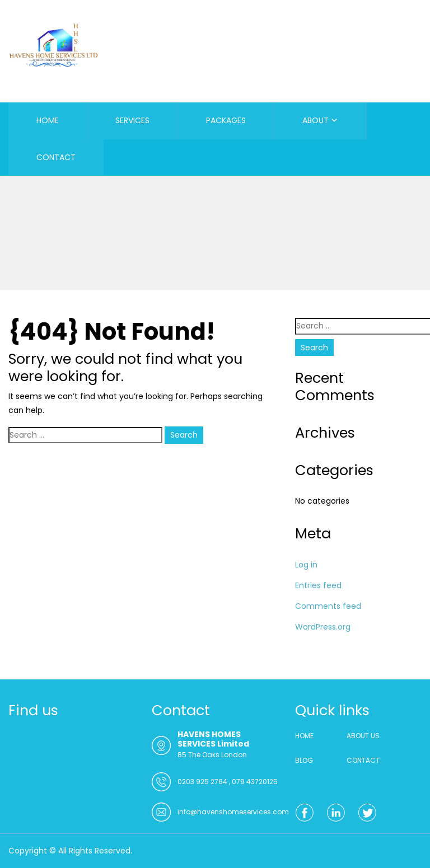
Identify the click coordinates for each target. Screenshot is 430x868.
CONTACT (56, 157)
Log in (306, 565)
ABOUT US (363, 736)
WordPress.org (323, 627)
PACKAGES (226, 120)
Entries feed (318, 585)
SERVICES (132, 120)
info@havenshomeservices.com (233, 812)
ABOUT (316, 120)
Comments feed (328, 606)
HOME (48, 120)
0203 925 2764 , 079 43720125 (228, 782)
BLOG (304, 760)
